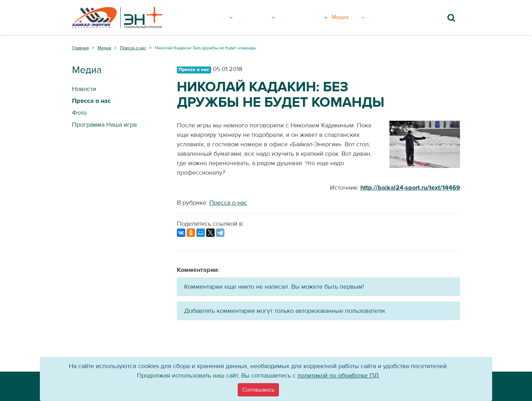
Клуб (224, 17)
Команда (261, 17)
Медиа (358, 17)
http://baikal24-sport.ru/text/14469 (410, 188)
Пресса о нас (228, 203)
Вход (386, 17)
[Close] (258, 390)
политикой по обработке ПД (338, 376)
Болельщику (311, 17)
